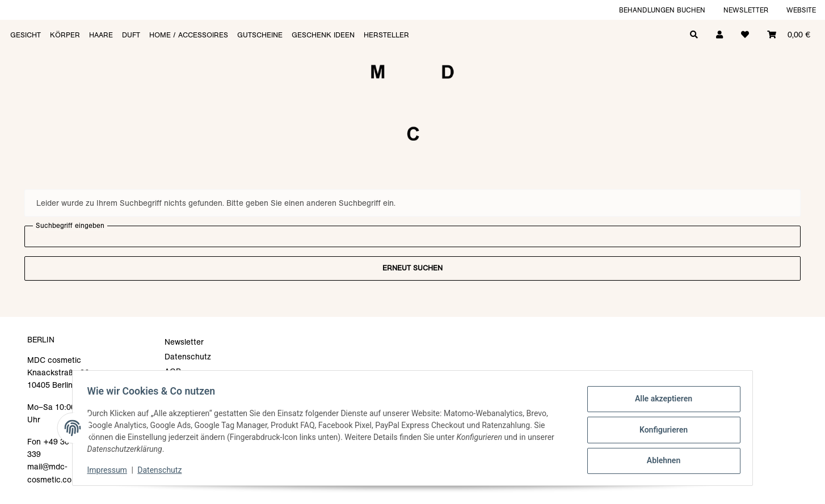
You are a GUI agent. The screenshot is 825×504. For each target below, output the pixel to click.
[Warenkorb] (789, 34)
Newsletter (746, 10)
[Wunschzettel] (745, 34)
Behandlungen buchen (662, 10)
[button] (719, 34)
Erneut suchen (412, 268)
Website (801, 10)
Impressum (111, 470)
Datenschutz (163, 470)
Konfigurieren (660, 430)
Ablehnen (660, 459)
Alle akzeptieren (660, 400)
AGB (173, 371)
